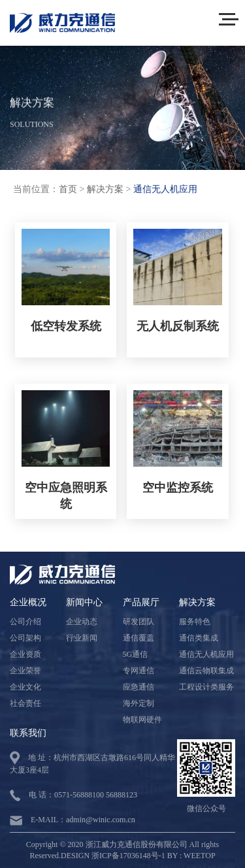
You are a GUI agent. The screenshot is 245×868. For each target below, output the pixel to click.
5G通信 (136, 654)
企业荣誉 (25, 671)
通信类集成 (199, 638)
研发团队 (139, 622)
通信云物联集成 (206, 671)
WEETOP (199, 856)
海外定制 (139, 703)
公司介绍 (25, 622)
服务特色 (195, 622)
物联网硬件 (142, 720)
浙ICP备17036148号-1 (128, 856)
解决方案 (105, 189)
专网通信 (139, 671)
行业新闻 (82, 638)
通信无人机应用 (165, 189)
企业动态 (82, 622)
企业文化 (25, 687)
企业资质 (25, 654)
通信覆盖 (139, 638)
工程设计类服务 (206, 687)
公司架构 (25, 638)
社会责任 (25, 703)
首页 (68, 189)
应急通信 (139, 687)
